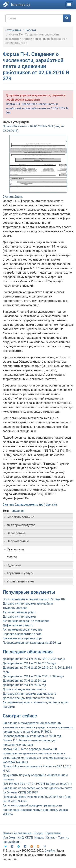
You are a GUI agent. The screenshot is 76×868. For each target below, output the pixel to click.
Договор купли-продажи (19, 617)
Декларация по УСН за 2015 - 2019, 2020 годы (34, 659)
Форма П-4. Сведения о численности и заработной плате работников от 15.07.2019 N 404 (37, 108)
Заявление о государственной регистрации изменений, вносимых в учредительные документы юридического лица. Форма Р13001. (38, 727)
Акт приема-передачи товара (22, 630)
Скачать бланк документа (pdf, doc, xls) (30, 505)
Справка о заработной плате (22, 634)
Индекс (39, 838)
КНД (21, 838)
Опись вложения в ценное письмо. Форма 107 (34, 599)
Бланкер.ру (21, 5)
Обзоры (38, 833)
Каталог (51, 838)
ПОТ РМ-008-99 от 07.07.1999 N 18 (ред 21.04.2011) (37, 784)
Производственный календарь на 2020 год (32, 736)
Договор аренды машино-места (24, 689)
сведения (18, 511)
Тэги (61, 838)
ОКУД (29, 838)
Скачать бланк (13, 197)
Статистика (13, 30)
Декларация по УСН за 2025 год (24, 685)
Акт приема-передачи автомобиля (26, 621)
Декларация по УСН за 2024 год (24, 681)
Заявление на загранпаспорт (22, 638)
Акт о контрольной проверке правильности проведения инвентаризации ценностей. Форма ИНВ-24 (35, 810)
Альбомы (10, 838)
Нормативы (53, 833)
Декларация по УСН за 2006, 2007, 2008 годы (33, 676)
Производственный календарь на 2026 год (32, 643)
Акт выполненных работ (19, 612)
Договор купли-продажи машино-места (30, 694)
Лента (7, 833)
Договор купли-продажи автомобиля (28, 604)
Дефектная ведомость (18, 625)
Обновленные (22, 833)
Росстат (31, 30)
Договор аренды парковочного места (28, 698)
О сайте (50, 851)
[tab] (38, 517)
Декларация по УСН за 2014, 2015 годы (29, 663)
